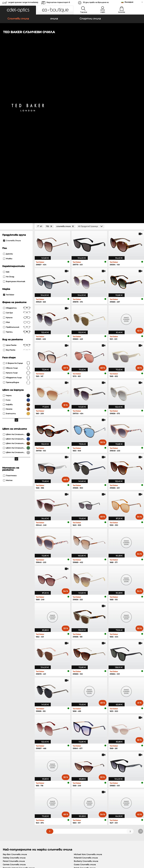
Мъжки (8, 93)
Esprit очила (78, 723)
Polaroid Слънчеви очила (86, 692)
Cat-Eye (17, 147)
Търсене (84, 12)
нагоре (138, 851)
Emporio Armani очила (14, 730)
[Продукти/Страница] (91, 61)
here (74, 762)
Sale (6, 106)
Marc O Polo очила (12, 723)
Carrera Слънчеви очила (14, 699)
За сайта (34, 851)
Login (103, 12)
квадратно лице (17, 212)
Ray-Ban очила (10, 716)
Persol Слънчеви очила (14, 696)
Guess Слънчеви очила (85, 699)
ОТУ (4, 851)
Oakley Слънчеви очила (14, 692)
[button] (18, 10)
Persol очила (79, 720)
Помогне (100, 793)
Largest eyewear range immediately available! (23, 3)
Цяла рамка (17, 180)
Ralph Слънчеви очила (85, 702)
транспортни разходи (60, 801)
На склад (9, 111)
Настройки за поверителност (17, 798)
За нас (5, 793)
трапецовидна (17, 217)
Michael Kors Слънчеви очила (88, 689)
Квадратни (17, 143)
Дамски (8, 88)
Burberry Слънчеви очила (86, 696)
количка (122, 12)
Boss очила (78, 726)
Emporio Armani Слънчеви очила (19, 702)
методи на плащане (59, 798)
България (129, 2)
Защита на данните (18, 851)
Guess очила (79, 716)
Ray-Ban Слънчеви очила (15, 689)
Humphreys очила (11, 726)
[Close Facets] (16, 61)
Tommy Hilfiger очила (83, 730)
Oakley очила (9, 720)
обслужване (55, 793)
